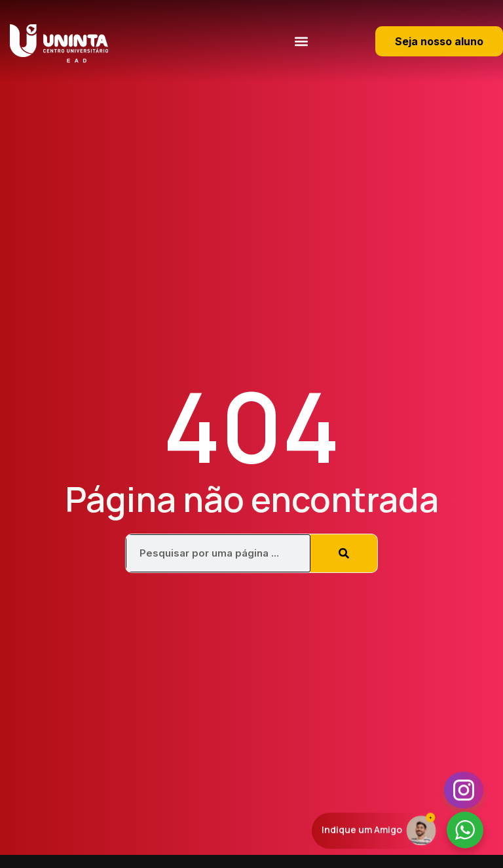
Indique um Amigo (362, 830)
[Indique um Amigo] (421, 830)
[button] (301, 41)
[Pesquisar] (344, 553)
